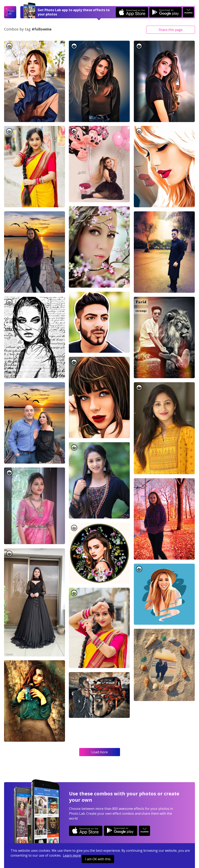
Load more (100, 752)
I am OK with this (98, 859)
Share (171, 30)
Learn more (72, 855)
